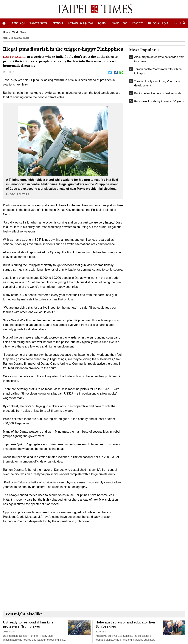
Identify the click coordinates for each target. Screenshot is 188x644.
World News (19, 32)
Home (6, 32)
